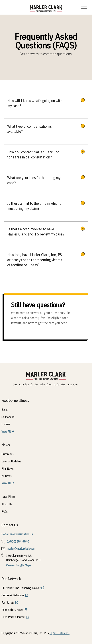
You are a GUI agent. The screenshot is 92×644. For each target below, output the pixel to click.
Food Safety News (12, 610)
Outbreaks (8, 454)
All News (7, 476)
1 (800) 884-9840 (18, 541)
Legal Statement (60, 633)
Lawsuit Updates (11, 461)
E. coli (5, 410)
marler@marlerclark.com (21, 549)
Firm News (8, 469)
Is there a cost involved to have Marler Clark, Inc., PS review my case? (36, 232)
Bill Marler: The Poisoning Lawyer (21, 588)
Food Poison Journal (13, 617)
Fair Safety (8, 602)
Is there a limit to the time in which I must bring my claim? (34, 206)
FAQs (5, 512)
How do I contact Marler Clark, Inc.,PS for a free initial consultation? (36, 155)
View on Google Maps (19, 565)
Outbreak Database (13, 595)
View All (6, 431)
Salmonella (8, 417)
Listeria (6, 424)
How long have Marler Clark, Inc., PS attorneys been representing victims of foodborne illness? (35, 260)
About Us (7, 504)
